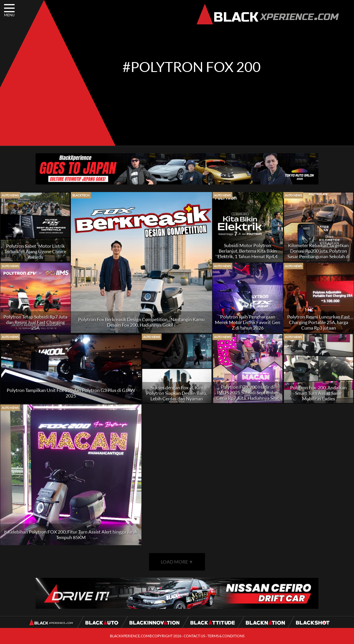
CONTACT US (194, 636)
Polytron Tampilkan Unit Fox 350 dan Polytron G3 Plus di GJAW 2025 (71, 393)
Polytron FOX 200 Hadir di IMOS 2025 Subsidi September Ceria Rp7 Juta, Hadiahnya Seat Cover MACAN (248, 395)
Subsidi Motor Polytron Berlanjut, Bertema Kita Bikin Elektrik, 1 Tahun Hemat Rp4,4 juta (248, 254)
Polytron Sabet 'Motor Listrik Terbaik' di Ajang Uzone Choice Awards (35, 251)
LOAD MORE (177, 562)
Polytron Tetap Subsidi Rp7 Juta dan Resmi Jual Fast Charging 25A (35, 322)
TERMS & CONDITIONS (226, 636)
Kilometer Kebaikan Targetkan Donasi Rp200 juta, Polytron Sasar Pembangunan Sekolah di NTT (319, 254)
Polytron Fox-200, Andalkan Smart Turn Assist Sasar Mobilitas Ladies (318, 393)
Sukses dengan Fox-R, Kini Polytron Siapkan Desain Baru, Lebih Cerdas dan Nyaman (177, 393)
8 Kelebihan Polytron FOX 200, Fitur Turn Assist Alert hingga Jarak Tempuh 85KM (71, 534)
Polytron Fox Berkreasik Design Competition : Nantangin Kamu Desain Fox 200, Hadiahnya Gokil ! (141, 322)
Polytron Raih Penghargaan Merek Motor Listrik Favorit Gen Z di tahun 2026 (248, 322)
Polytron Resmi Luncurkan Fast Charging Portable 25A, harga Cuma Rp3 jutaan (319, 322)
